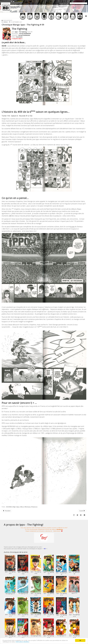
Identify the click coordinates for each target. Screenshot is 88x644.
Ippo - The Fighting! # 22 (23, 628)
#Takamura (34, 507)
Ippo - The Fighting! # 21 (10, 628)
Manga (6, 22)
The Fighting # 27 (61, 627)
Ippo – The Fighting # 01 (10, 564)
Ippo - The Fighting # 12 (61, 586)
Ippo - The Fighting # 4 (48, 565)
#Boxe (22, 507)
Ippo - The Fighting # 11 (48, 586)
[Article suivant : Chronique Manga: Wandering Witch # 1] (82, 511)
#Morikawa (27, 507)
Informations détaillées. (23, 642)
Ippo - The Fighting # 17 (48, 607)
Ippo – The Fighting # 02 (23, 565)
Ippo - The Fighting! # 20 (74, 607)
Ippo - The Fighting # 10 (36, 586)
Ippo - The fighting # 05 (61, 565)
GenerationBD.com (64, 3)
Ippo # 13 (74, 585)
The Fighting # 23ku (36, 628)
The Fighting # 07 (10, 585)
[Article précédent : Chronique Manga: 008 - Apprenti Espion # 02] (7, 511)
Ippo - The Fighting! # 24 (49, 628)
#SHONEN (9, 507)
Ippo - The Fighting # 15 (23, 607)
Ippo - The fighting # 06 (74, 565)
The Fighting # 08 (23, 585)
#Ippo (18, 507)
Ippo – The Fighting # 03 (36, 564)
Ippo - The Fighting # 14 (10, 607)
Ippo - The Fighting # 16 (36, 607)
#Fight (14, 507)
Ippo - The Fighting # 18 (61, 607)
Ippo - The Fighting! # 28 (74, 628)
